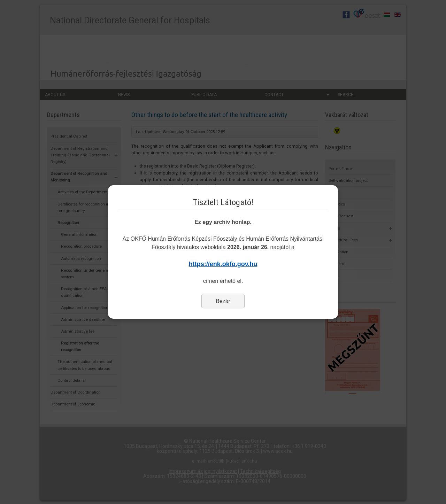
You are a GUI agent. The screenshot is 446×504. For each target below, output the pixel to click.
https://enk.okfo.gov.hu (223, 264)
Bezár (223, 301)
